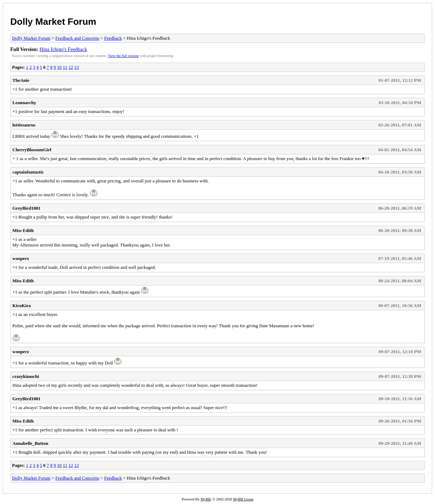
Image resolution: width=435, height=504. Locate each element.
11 (65, 67)
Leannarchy (24, 103)
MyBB (205, 499)
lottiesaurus (24, 125)
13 (76, 67)
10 (59, 67)
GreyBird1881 (26, 208)
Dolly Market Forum (53, 22)
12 (71, 67)
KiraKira (22, 305)
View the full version (123, 56)
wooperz (21, 258)
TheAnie (21, 80)
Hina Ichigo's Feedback (63, 49)
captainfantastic (28, 172)
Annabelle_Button (30, 443)
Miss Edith (23, 230)
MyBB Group (243, 499)
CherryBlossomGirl (32, 150)
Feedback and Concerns (77, 38)
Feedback (113, 38)
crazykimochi (26, 376)
